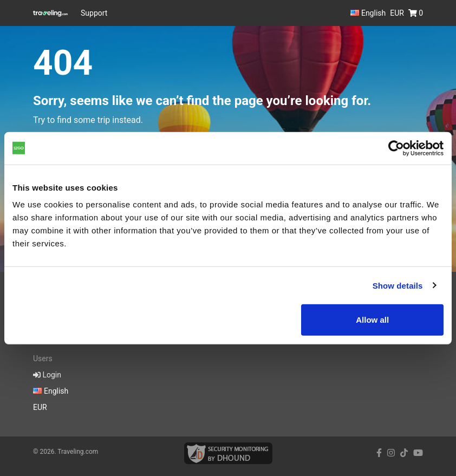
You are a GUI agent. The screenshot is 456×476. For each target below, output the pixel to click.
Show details (398, 285)
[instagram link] (391, 453)
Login (47, 375)
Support (94, 13)
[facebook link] (379, 453)
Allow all (372, 320)
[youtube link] (418, 453)
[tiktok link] (404, 453)
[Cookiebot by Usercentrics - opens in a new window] (396, 148)
